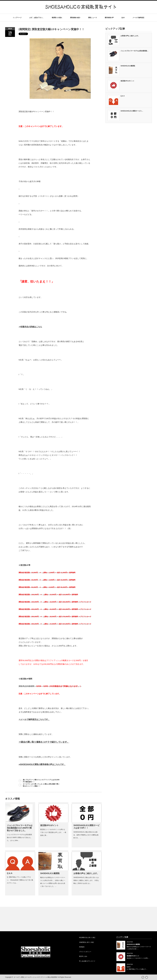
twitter (147, 977)
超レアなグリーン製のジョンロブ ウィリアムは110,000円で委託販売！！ (41, 781)
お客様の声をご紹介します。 (86, 873)
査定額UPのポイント (49, 825)
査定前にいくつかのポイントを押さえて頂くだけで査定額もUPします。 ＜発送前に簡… (53, 832)
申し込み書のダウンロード (87, 961)
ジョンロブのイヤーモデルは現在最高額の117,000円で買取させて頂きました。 (20, 828)
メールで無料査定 (138, 18)
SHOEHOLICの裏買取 (50, 873)
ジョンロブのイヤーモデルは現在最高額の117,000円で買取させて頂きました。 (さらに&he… (19, 838)
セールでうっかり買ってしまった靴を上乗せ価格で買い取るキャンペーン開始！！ (41, 785)
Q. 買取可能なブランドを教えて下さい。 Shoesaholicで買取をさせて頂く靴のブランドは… (20, 880)
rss (143, 977)
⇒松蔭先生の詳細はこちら (30, 327)
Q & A (10, 873)
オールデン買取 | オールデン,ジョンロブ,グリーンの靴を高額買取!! (36, 977)
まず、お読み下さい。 (37, 18)
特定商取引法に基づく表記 (87, 937)
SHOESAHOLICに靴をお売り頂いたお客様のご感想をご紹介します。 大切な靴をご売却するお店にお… (86, 880)
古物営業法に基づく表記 (87, 942)
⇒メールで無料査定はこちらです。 (34, 719)
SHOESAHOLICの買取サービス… (132, 111)
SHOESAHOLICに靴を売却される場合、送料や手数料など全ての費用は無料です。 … (86, 835)
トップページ (17, 18)
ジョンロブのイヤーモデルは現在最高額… (135, 51)
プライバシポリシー (85, 952)
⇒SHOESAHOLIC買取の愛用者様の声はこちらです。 (42, 764)
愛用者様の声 (109, 18)
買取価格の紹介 (75, 18)
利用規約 (82, 947)
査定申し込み (83, 956)
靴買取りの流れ (57, 18)
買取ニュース (93, 18)
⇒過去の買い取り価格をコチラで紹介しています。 (44, 742)
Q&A (123, 18)
